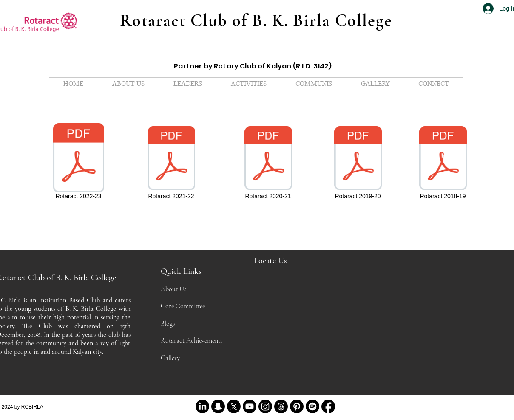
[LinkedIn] (202, 406)
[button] (188, 84)
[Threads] (281, 406)
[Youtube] (250, 406)
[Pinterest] (297, 406)
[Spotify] (312, 406)
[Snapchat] (218, 406)
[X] (234, 406)
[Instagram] (265, 406)
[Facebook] (328, 406)
